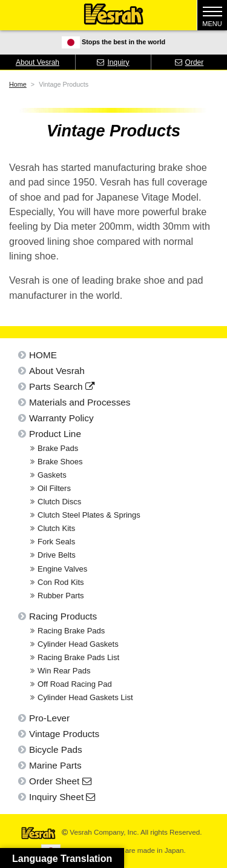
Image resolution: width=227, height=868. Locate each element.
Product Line (55, 434)
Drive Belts (57, 555)
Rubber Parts (61, 596)
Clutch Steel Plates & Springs (89, 515)
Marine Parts (55, 765)
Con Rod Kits (61, 582)
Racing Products (63, 616)
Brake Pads (58, 448)
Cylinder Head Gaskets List (85, 697)
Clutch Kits (56, 528)
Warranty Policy (61, 418)
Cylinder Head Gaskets (78, 644)
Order (189, 62)
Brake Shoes (60, 462)
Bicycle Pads (56, 749)
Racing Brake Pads (71, 631)
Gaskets (52, 475)
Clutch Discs (59, 502)
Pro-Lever (49, 718)
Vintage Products (64, 734)
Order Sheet (60, 781)
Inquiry (113, 62)
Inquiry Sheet (62, 797)
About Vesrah (38, 62)
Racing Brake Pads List (78, 657)
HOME (43, 355)
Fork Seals (56, 542)
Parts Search (62, 386)
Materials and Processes (80, 402)
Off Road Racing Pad (75, 684)
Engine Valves (62, 569)
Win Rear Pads (64, 671)
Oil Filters (54, 488)
